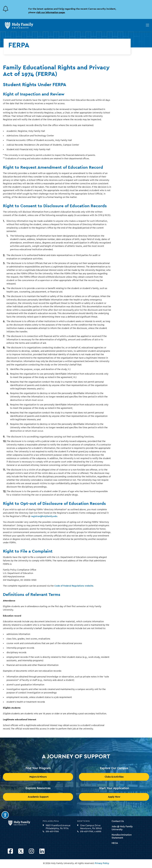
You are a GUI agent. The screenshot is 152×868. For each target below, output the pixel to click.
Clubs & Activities (114, 777)
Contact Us (118, 821)
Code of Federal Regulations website (74, 586)
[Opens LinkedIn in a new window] (42, 851)
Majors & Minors (38, 777)
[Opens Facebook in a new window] (10, 851)
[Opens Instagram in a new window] (31, 851)
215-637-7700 (52, 832)
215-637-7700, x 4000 (91, 832)
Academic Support (38, 797)
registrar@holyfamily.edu (44, 516)
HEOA (115, 843)
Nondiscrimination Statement (122, 836)
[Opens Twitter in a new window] (21, 851)
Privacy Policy (102, 863)
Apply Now (114, 797)
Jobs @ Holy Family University (122, 828)
